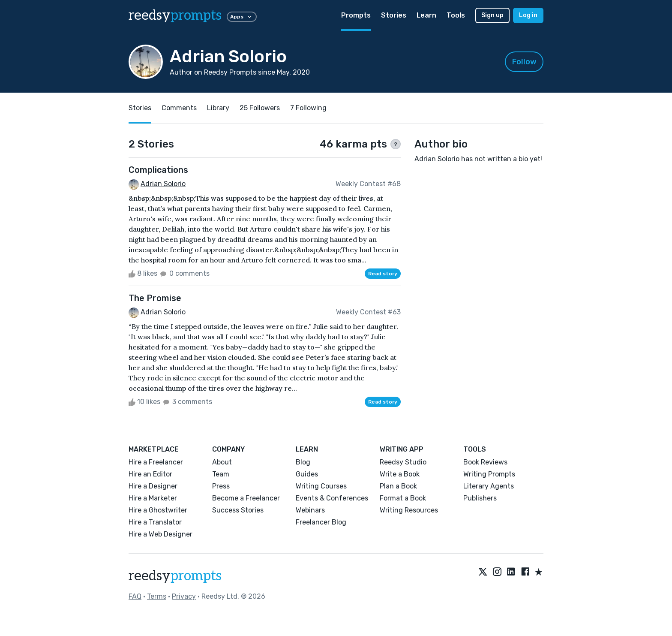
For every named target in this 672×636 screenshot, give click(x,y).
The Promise (155, 298)
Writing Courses (321, 486)
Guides (307, 474)
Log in (528, 15)
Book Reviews (485, 462)
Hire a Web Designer (160, 534)
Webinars (310, 510)
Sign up (492, 15)
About (222, 462)
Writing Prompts (489, 474)
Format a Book (403, 498)
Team (221, 474)
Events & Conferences (332, 498)
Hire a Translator (155, 522)
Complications (158, 170)
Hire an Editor (150, 474)
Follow (524, 62)
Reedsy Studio (403, 462)
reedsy (175, 576)
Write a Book (400, 474)
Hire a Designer (153, 486)
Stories (394, 15)
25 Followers (260, 108)
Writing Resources (409, 510)
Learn (426, 15)
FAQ (135, 596)
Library (218, 108)
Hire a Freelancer (156, 462)
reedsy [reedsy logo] (175, 15)
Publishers (480, 498)
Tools (456, 15)
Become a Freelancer (246, 498)
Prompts (356, 15)
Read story (383, 274)
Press (221, 486)
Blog (303, 462)
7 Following (308, 108)
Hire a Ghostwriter (158, 510)
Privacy (184, 596)
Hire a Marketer (153, 498)
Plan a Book (398, 486)
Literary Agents (489, 486)
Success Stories (238, 510)
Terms (157, 596)
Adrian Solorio (163, 184)
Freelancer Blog (321, 522)
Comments (179, 108)
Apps (242, 17)
